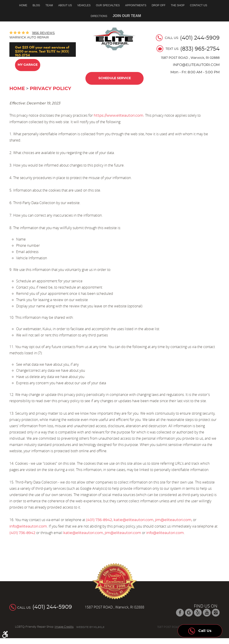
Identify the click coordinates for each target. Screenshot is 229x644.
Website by (90, 627)
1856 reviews (43, 33)
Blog (36, 5)
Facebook (180, 613)
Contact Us (198, 5)
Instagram (216, 613)
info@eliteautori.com (28, 526)
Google (189, 613)
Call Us (200, 630)
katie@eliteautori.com (134, 520)
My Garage (28, 65)
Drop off (159, 5)
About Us (65, 5)
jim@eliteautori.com (173, 520)
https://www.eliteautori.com (119, 116)
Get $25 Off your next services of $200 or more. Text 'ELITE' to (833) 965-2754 (42, 51)
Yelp (198, 613)
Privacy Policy (50, 89)
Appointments (136, 5)
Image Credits (64, 627)
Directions (99, 16)
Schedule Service (115, 78)
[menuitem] (25, 5)
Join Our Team (127, 16)
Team (49, 5)
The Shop (178, 5)
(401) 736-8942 (99, 520)
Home (23, 5)
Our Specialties (108, 5)
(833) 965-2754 (200, 49)
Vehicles (84, 5)
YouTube (207, 613)
